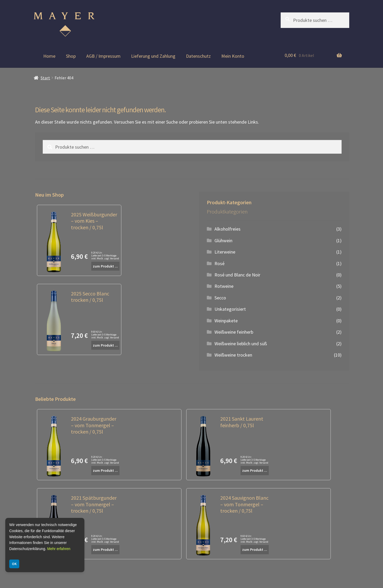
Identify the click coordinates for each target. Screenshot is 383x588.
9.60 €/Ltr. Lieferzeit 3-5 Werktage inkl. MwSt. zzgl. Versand (105, 335)
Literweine (225, 252)
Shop (71, 56)
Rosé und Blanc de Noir (237, 275)
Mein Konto (233, 56)
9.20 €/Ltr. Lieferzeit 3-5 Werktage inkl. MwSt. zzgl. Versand (105, 256)
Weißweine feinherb (234, 332)
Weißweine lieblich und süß (241, 344)
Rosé (219, 263)
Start (45, 78)
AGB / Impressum (103, 56)
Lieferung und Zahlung (153, 56)
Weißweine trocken (233, 355)
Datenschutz (198, 56)
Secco (220, 298)
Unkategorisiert (230, 309)
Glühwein (223, 240)
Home (49, 56)
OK (14, 564)
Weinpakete (226, 321)
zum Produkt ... (105, 266)
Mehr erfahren (59, 549)
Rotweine (224, 286)
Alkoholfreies (228, 229)
